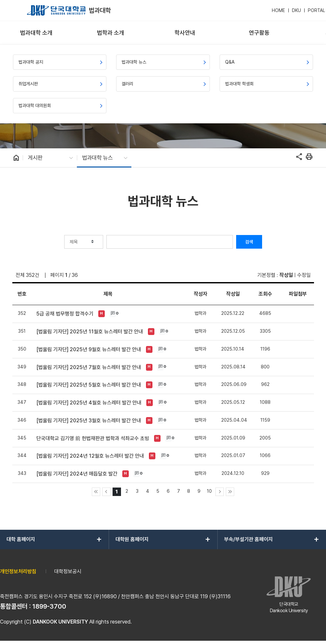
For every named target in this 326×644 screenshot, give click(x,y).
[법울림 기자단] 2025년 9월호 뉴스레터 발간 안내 (89, 349)
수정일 (304, 275)
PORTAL (316, 10)
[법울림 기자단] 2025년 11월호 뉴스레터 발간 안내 (90, 332)
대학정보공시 (68, 571)
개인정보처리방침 (18, 571)
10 (209, 491)
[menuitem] (36, 33)
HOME (278, 10)
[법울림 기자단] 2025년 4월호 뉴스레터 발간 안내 (89, 403)
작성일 (286, 275)
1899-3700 (49, 606)
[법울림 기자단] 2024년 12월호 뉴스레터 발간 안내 (90, 456)
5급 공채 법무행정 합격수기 (65, 314)
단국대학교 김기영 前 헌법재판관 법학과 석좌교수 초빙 (93, 438)
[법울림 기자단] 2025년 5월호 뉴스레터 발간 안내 (89, 385)
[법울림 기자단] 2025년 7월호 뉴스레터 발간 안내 (89, 367)
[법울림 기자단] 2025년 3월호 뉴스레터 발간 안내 (89, 421)
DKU (296, 10)
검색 (249, 242)
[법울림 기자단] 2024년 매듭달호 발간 (77, 474)
